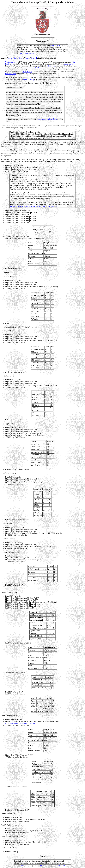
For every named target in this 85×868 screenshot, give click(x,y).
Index (42, 866)
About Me (62, 866)
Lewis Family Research (27, 53)
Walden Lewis (55, 46)
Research (34, 58)
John (16, 58)
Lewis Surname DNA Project (34, 68)
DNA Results (27, 72)
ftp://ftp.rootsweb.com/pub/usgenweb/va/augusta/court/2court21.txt (33, 206)
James (21, 58)
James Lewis (69, 64)
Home (23, 866)
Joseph (10, 58)
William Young (29, 79)
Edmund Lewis (11, 74)
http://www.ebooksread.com (47, 119)
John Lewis (51, 66)
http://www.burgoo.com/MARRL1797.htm (20, 723)
